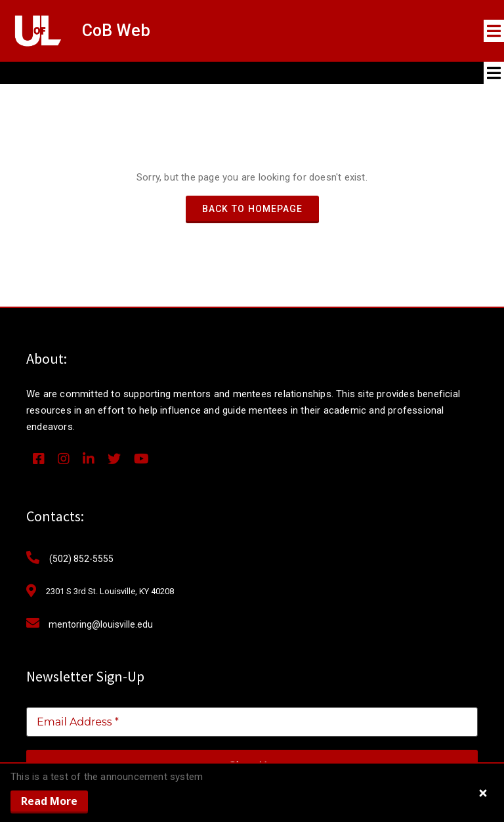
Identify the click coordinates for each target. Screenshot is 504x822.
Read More (49, 801)
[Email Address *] (252, 722)
